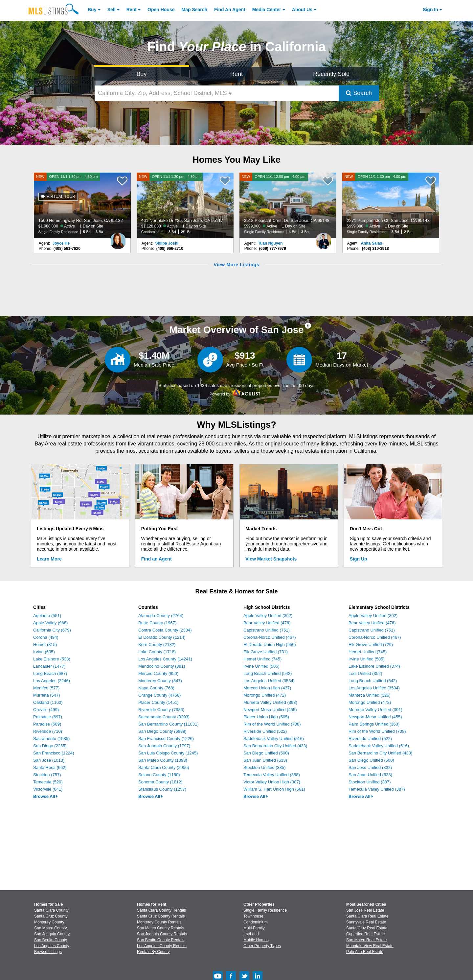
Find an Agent (157, 559)
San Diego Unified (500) (266, 753)
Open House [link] (161, 10)
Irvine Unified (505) (261, 666)
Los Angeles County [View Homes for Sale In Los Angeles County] (52, 946)
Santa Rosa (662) (50, 767)
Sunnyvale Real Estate (366, 922)
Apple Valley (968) (50, 623)
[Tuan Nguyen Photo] (324, 238)
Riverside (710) (48, 731)
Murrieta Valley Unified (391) (375, 710)
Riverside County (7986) (161, 710)
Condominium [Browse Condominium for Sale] (256, 922)
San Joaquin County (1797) (164, 746)
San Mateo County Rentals (160, 928)
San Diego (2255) (50, 746)
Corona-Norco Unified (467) (270, 637)
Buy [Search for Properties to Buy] (142, 74)
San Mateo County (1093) (163, 760)
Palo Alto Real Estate (365, 952)
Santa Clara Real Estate (367, 916)
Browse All (45, 796)
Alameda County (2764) (161, 616)
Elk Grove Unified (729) (371, 645)
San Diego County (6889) (162, 731)
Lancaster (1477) (49, 666)
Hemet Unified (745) (262, 659)
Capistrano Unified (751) (267, 630)
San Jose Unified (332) (370, 767)
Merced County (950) (158, 673)
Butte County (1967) (157, 623)
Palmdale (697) (48, 717)
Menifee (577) (46, 688)
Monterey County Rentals (159, 922)
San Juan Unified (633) (265, 760)
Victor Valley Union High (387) (272, 782)
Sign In (430, 10)
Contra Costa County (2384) (165, 630)
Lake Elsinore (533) (52, 659)
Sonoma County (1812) (160, 782)
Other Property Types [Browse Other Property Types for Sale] (262, 946)
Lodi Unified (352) (365, 673)
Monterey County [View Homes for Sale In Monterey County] (49, 922)
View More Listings (236, 265)
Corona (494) (46, 637)
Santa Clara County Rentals (161, 910)
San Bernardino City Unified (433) (275, 746)
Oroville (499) (46, 710)
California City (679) (52, 630)
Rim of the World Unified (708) (272, 724)
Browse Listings (48, 952)
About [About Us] (302, 10)
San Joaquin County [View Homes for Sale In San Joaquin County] (52, 934)
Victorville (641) (48, 789)
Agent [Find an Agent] (230, 10)
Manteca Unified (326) (370, 695)
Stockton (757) (47, 775)
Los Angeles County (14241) (165, 659)
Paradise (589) (47, 724)
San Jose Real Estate (365, 910)
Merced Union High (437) (267, 688)
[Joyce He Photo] (118, 238)
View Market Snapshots (271, 559)
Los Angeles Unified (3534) (269, 681)
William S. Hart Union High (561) (274, 789)
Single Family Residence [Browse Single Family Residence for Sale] (265, 910)
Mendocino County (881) (162, 666)
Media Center (267, 10)
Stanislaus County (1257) (162, 789)
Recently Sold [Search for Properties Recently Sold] (331, 74)
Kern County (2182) (157, 645)
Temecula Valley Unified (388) (272, 775)
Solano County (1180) (159, 775)
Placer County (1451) (158, 702)
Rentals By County (153, 952)
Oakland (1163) (48, 702)
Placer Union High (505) (266, 717)
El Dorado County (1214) (162, 637)
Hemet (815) (45, 645)
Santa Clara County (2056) (164, 767)
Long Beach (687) (50, 673)
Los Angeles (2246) (52, 681)
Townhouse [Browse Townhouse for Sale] (253, 916)
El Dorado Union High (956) (270, 645)
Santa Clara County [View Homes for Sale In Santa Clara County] (51, 910)
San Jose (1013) (49, 760)
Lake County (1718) (157, 652)
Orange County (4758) (159, 695)
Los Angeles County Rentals (162, 946)
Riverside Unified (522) (265, 731)
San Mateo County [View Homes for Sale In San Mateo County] (50, 928)
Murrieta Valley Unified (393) (270, 702)
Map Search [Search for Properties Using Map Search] (195, 10)
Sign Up (359, 559)
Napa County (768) (156, 688)
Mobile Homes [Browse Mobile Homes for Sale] (256, 940)
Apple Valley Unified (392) (268, 616)
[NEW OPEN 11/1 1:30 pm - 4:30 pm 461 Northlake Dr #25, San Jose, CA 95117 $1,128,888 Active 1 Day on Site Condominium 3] (185, 205)
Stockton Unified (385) (265, 767)
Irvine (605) (44, 652)
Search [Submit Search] (359, 93)
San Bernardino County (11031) (169, 724)
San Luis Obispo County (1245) (168, 753)
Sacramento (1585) (51, 739)
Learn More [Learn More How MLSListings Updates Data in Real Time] (49, 559)
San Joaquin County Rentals (162, 934)
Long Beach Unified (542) (268, 673)
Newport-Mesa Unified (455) (270, 710)
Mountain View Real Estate (370, 946)
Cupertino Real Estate (365, 934)
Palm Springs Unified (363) (374, 724)
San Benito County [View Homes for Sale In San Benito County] (51, 940)
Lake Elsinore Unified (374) (374, 666)
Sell (112, 10)
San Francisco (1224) (54, 753)
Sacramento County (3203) (164, 717)
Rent (132, 10)
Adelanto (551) (47, 616)
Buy (92, 10)
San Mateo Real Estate (366, 940)
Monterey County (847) (160, 681)
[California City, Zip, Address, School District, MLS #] (217, 93)
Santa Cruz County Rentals (161, 916)
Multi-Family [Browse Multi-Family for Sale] (254, 928)
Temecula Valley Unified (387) (377, 789)
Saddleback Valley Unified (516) (274, 739)
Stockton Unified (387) (370, 782)
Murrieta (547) (47, 695)
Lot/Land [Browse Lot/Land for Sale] (251, 934)
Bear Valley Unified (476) (267, 623)
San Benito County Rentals (161, 940)
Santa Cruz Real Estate (367, 928)
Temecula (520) (48, 782)
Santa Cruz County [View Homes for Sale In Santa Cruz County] (51, 916)
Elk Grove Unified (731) (266, 652)
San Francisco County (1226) (166, 739)
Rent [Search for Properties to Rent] (236, 74)
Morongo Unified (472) (265, 695)
